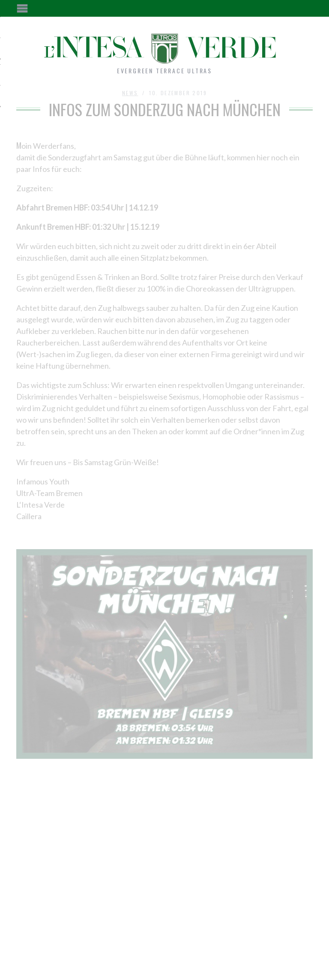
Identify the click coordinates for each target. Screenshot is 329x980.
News (130, 93)
